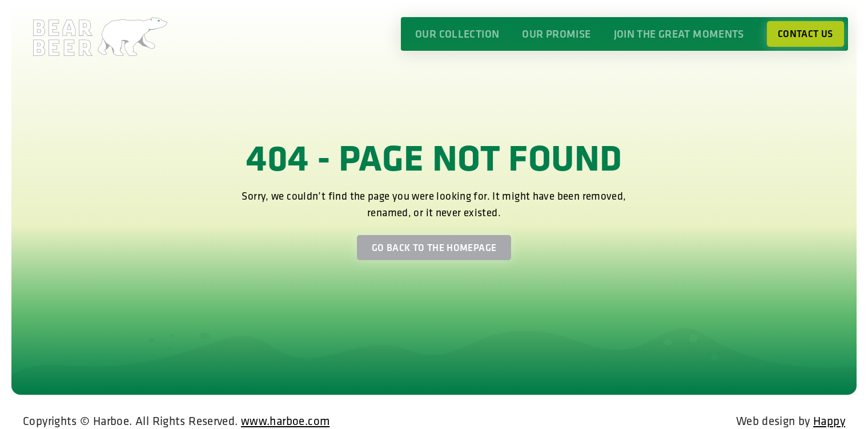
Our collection (457, 34)
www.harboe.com (285, 420)
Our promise (556, 34)
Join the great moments (679, 34)
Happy (829, 420)
